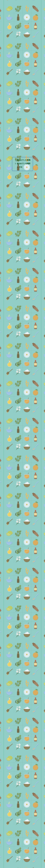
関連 (21, 167)
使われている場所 (24, 164)
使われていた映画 (24, 160)
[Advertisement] (22, 45)
